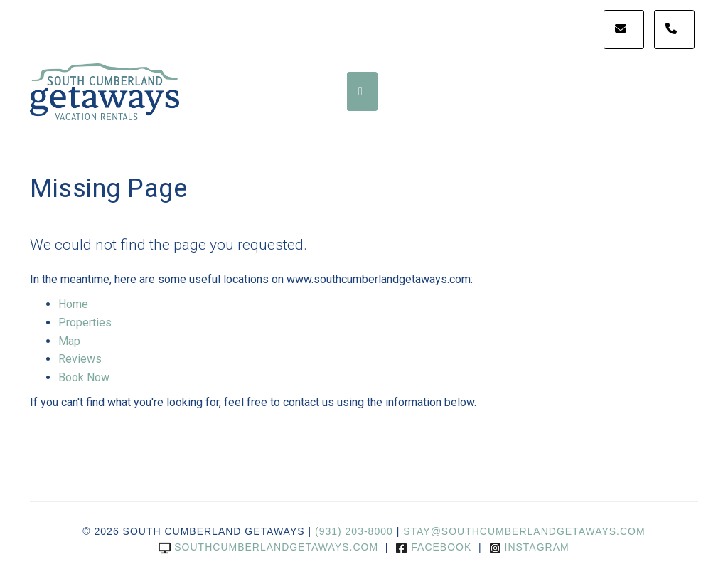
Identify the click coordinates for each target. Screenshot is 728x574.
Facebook (433, 547)
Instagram (529, 547)
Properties (85, 323)
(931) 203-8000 (354, 531)
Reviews (80, 359)
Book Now (84, 377)
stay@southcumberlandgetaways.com (524, 531)
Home (73, 304)
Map (69, 341)
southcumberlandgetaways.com (268, 547)
